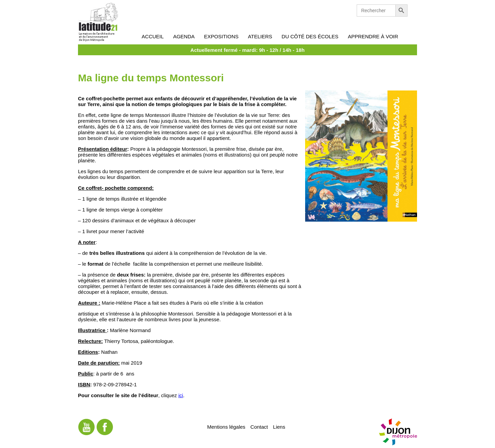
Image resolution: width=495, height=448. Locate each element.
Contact (259, 426)
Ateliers (260, 36)
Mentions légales (226, 426)
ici (181, 395)
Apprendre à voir (373, 36)
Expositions (221, 36)
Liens (279, 426)
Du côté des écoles (310, 36)
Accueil (153, 36)
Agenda (184, 36)
